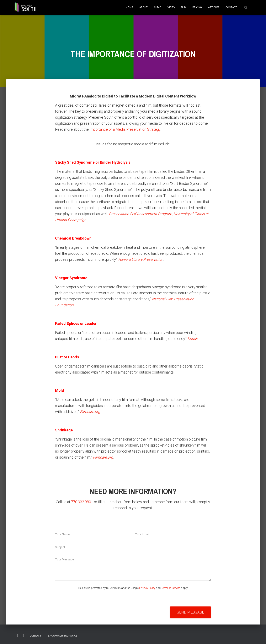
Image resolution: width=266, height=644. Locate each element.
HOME (129, 7)
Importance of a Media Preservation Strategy (126, 129)
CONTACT (231, 7)
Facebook (17, 635)
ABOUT (143, 7)
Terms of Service (171, 587)
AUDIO (158, 7)
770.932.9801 (82, 501)
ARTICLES (214, 7)
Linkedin (23, 635)
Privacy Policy (147, 587)
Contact (35, 635)
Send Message (190, 612)
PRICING (197, 7)
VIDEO (171, 7)
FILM (184, 7)
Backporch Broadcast (63, 635)
